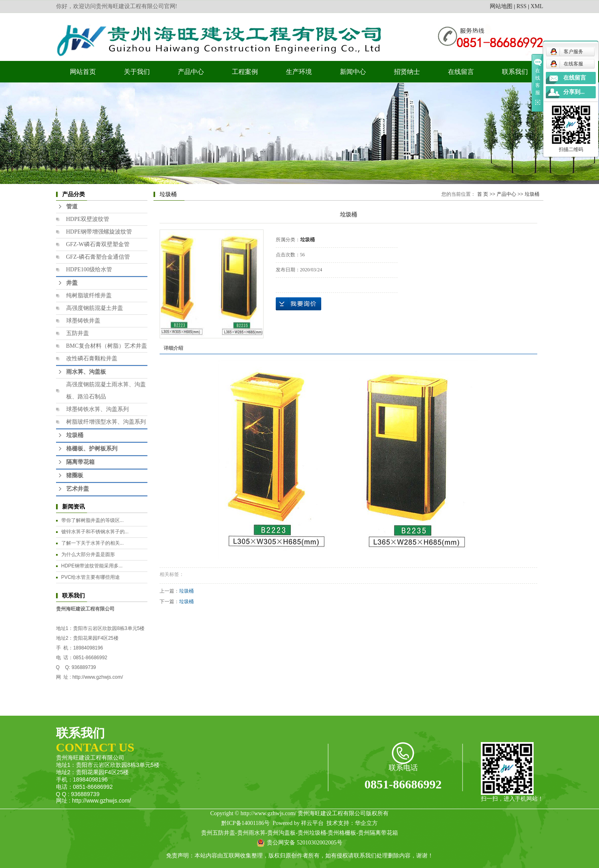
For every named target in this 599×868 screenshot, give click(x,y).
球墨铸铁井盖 (83, 321)
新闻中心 (353, 72)
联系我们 (515, 72)
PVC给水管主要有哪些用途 (91, 577)
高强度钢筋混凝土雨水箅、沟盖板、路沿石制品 (106, 391)
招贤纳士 (407, 72)
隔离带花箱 (80, 462)
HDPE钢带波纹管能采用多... (92, 566)
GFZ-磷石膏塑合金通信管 (98, 257)
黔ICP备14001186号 (245, 823)
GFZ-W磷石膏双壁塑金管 (98, 244)
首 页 (483, 194)
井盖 (72, 283)
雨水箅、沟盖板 (86, 372)
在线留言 (461, 72)
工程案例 (245, 72)
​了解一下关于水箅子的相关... (93, 543)
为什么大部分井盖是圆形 (88, 554)
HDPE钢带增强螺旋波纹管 (99, 232)
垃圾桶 (75, 435)
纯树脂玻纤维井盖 (89, 295)
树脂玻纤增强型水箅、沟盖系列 (106, 422)
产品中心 (191, 72)
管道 (72, 207)
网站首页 (83, 72)
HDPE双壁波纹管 (88, 219)
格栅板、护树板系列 (92, 449)
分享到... (574, 92)
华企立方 (366, 823)
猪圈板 (75, 475)
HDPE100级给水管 (89, 269)
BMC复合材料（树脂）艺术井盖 (107, 346)
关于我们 (137, 72)
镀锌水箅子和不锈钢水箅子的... (95, 532)
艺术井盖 (78, 489)
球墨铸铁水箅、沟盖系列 (97, 409)
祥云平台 (312, 823)
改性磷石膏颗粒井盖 (92, 358)
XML (537, 6)
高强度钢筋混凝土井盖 (95, 308)
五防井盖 (78, 333)
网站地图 (501, 6)
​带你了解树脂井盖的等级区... (93, 520)
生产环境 (299, 72)
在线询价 (298, 304)
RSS (522, 6)
